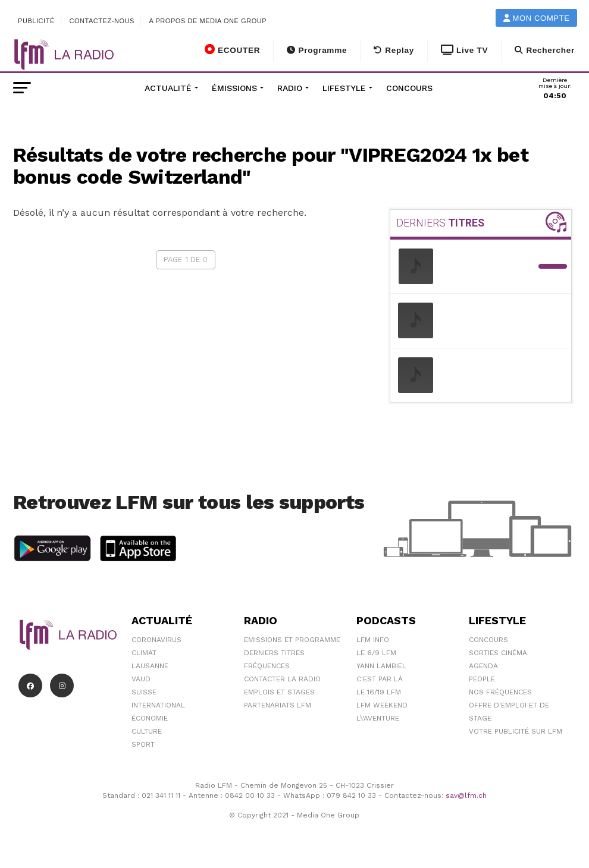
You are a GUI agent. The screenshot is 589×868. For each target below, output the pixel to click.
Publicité (36, 21)
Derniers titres (274, 653)
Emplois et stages (279, 692)
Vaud (141, 679)
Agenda (483, 666)
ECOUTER (232, 49)
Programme (317, 50)
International (158, 705)
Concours (409, 88)
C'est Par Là (380, 679)
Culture (147, 731)
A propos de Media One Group (208, 21)
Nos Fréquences (500, 692)
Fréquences (267, 666)
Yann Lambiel (381, 666)
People (482, 679)
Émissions (234, 88)
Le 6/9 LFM (376, 653)
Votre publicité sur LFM (516, 731)
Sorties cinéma (498, 653)
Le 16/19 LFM (379, 692)
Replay (394, 50)
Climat (144, 653)
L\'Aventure (378, 718)
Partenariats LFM (278, 705)
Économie (150, 718)
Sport (143, 744)
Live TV (464, 50)
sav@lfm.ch (466, 795)
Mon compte (537, 18)
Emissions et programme (292, 640)
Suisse (144, 692)
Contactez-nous (102, 21)
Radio (290, 88)
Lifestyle (344, 88)
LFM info (373, 640)
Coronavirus (156, 640)
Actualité (168, 88)
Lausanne (150, 666)
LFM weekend (382, 705)
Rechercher (545, 50)
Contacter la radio (282, 679)
